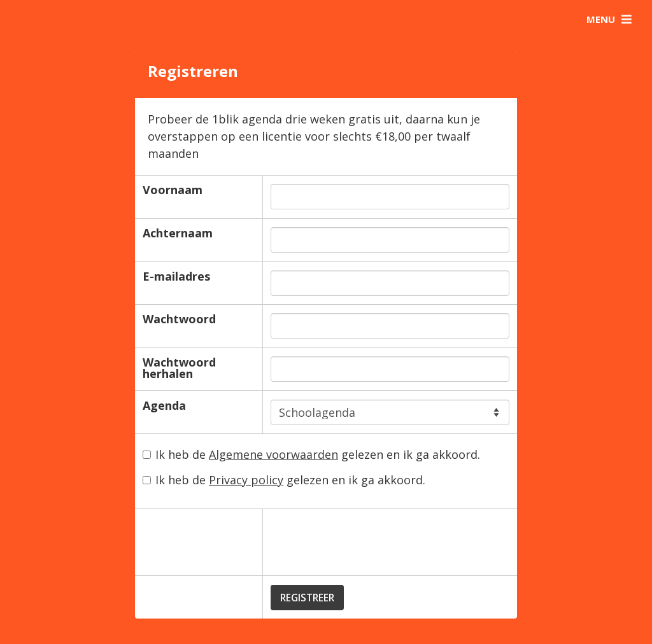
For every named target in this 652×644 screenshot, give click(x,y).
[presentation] (367, 542)
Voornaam (173, 190)
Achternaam (178, 233)
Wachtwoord (179, 319)
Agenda (164, 405)
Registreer (307, 598)
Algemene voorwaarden (273, 454)
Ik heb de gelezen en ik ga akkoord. (311, 455)
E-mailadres (176, 276)
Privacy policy (246, 480)
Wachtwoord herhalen (179, 368)
